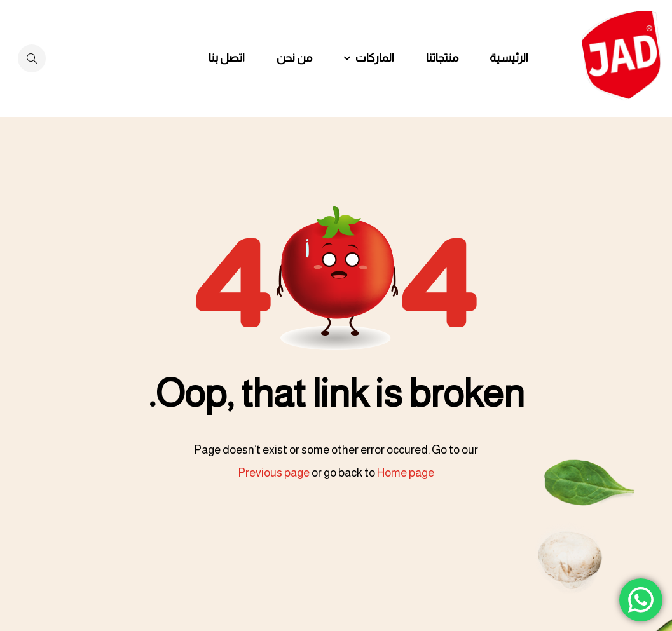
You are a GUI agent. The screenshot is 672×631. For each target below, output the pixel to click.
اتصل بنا (227, 58)
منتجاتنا (442, 58)
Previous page (274, 473)
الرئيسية (509, 58)
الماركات (375, 58)
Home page (406, 473)
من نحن (294, 58)
